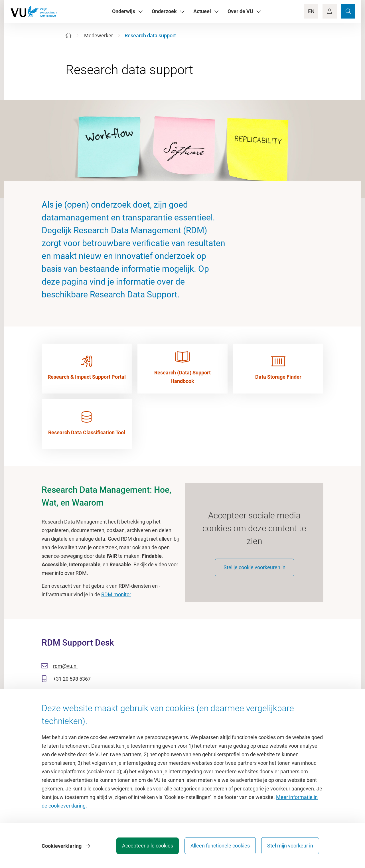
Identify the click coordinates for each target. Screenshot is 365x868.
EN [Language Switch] (311, 11)
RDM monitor (116, 594)
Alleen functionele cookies (219, 846)
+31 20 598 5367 (72, 681)
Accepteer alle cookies (145, 846)
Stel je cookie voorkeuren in (255, 569)
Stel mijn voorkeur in (290, 846)
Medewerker (99, 36)
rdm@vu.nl (65, 668)
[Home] (68, 36)
